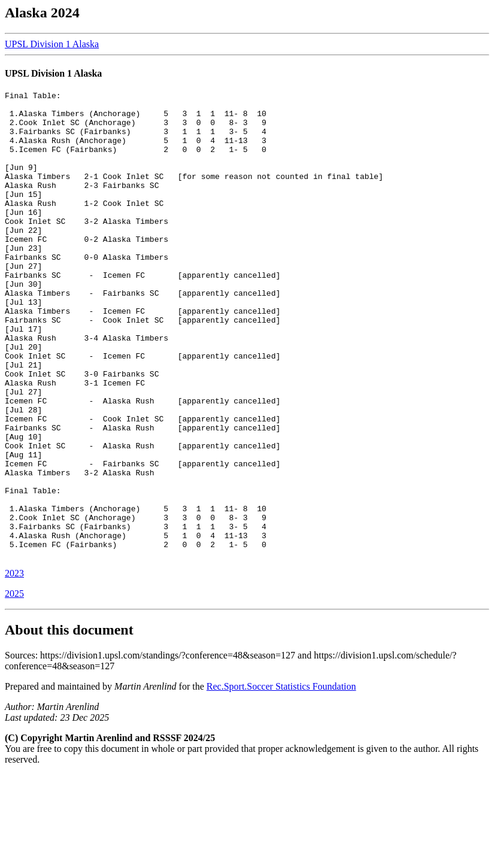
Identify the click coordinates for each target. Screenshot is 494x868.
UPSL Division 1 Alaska (52, 44)
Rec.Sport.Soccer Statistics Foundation (281, 780)
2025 (14, 687)
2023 (14, 667)
